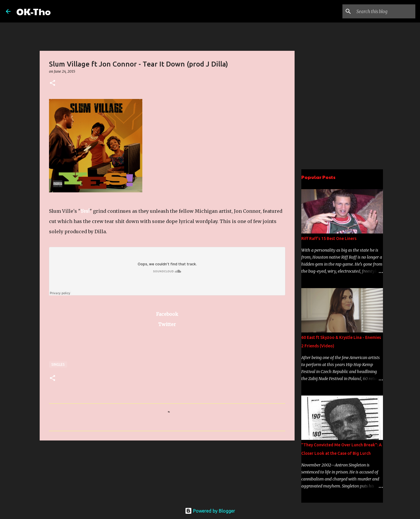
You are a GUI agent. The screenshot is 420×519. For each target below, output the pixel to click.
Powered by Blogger (210, 511)
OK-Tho (34, 11)
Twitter (167, 324)
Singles (58, 364)
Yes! (85, 211)
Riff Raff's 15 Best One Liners (329, 238)
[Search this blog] (385, 11)
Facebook (167, 314)
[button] (52, 83)
